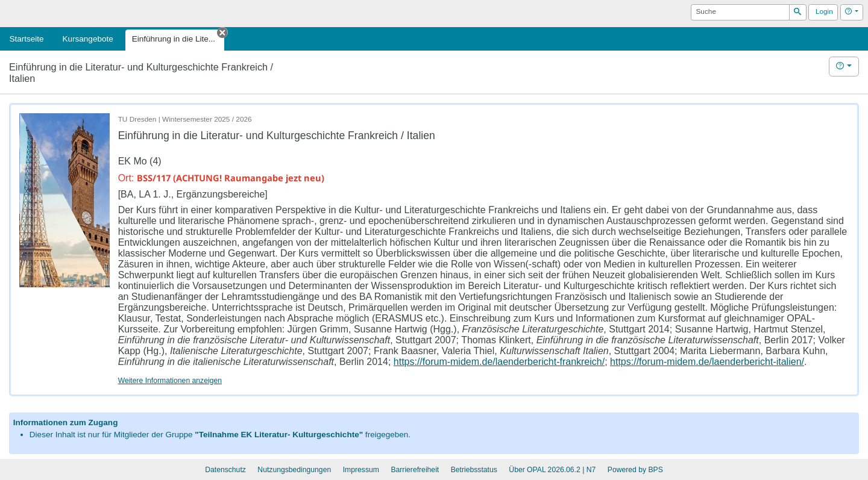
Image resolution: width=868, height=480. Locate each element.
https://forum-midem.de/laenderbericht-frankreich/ (499, 362)
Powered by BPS (635, 470)
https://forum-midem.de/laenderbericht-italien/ (707, 362)
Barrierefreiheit (415, 470)
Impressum (361, 470)
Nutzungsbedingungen (294, 470)
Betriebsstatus (474, 470)
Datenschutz (225, 470)
